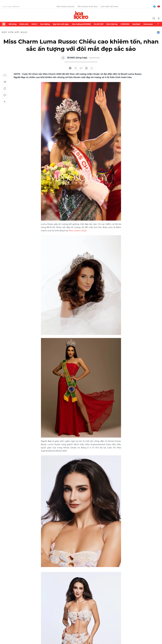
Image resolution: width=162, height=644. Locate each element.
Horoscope (148, 24)
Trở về (5, 102)
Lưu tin (5, 89)
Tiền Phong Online (65, 7)
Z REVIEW (125, 24)
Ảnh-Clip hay (112, 24)
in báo (86, 68)
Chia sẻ (5, 82)
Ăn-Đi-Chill (99, 24)
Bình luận (5, 95)
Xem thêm (158, 24)
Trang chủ (4, 24)
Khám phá (24, 24)
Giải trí (34, 24)
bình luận (92, 68)
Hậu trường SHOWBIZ (81, 24)
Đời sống (13, 24)
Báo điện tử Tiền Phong (81, 15)
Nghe (5, 75)
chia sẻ (70, 68)
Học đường (45, 24)
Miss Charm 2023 (77, 230)
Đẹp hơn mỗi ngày (61, 24)
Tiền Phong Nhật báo (87, 7)
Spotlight (136, 24)
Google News (158, 32)
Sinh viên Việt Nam (109, 7)
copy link (81, 68)
